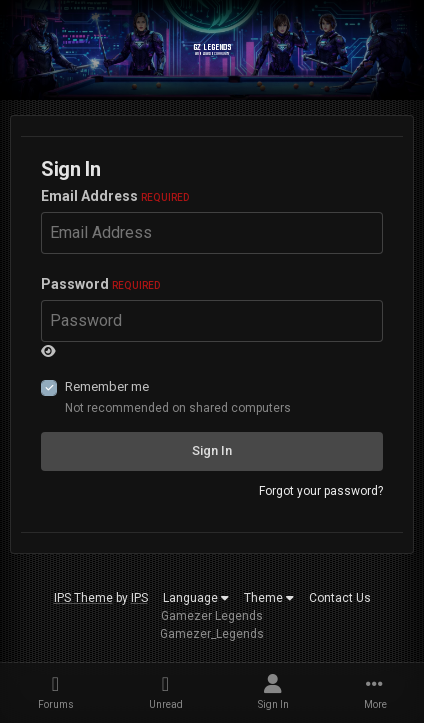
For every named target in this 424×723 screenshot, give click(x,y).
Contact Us (340, 598)
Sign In (212, 450)
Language (196, 598)
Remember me (107, 386)
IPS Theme (83, 598)
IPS (139, 598)
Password (100, 284)
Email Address (115, 196)
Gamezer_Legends (212, 634)
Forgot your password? (321, 491)
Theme (269, 598)
